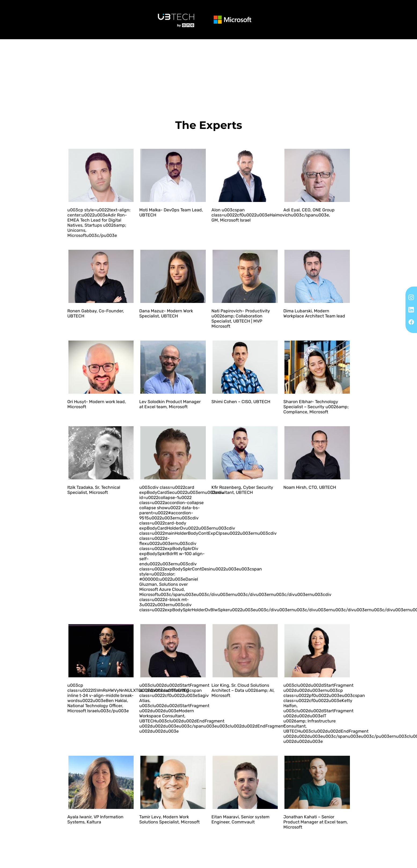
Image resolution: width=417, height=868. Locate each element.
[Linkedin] (411, 309)
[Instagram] (411, 297)
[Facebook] (411, 322)
